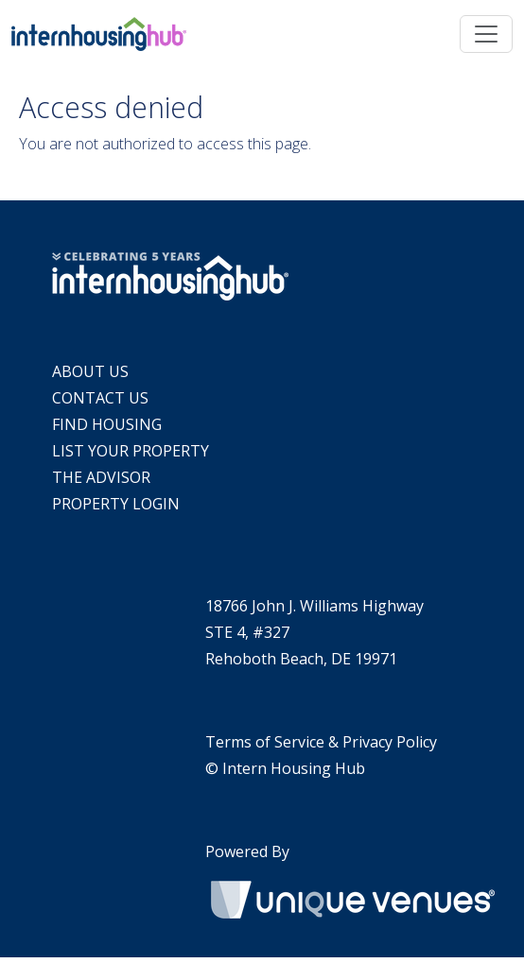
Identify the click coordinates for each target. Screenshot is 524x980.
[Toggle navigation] (486, 34)
